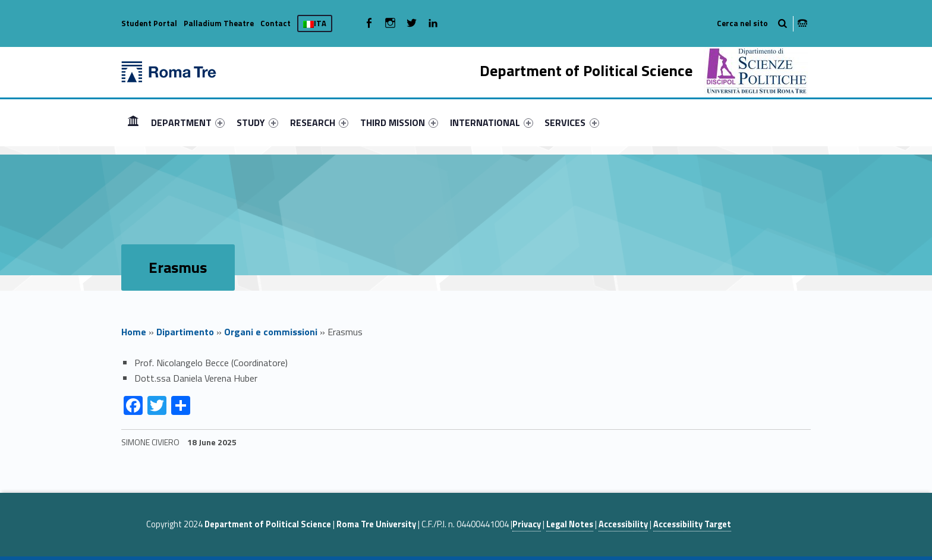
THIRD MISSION (399, 122)
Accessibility (623, 524)
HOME (133, 122)
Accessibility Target (692, 524)
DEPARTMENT (188, 122)
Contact (275, 23)
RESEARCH (319, 122)
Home (134, 332)
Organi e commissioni (271, 332)
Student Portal (149, 23)
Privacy (527, 524)
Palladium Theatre (219, 23)
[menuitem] (133, 122)
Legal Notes (570, 524)
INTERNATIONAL (492, 122)
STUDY (257, 122)
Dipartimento (185, 332)
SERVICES (572, 122)
